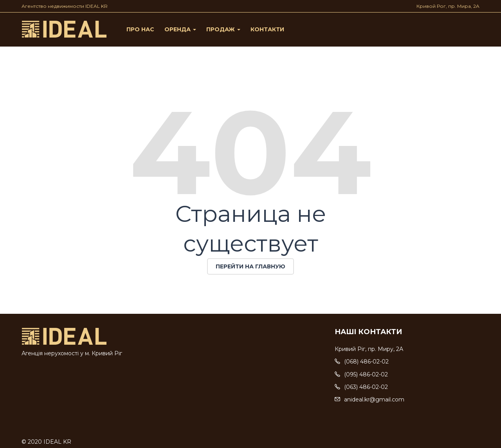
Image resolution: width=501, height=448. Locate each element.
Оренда (180, 29)
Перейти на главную (250, 266)
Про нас (140, 29)
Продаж (223, 29)
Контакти (267, 29)
